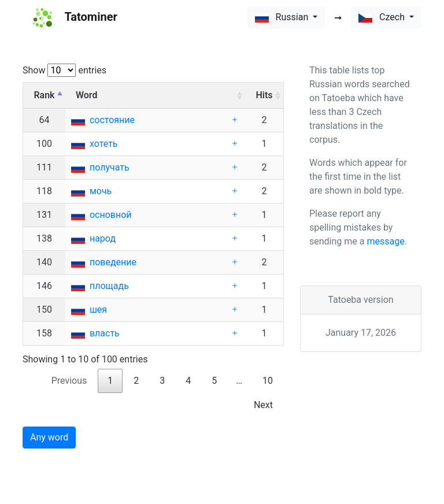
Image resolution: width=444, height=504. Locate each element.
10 (268, 381)
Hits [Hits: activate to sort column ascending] (264, 95)
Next (263, 405)
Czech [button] (383, 17)
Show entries (64, 70)
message (385, 241)
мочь (101, 191)
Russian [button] (283, 17)
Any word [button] (49, 437)
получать (110, 167)
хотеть (104, 144)
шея (98, 310)
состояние (112, 120)
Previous (69, 381)
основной (111, 215)
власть (105, 333)
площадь (109, 286)
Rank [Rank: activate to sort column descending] (44, 95)
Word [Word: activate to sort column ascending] (86, 95)
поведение (113, 262)
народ (103, 238)
